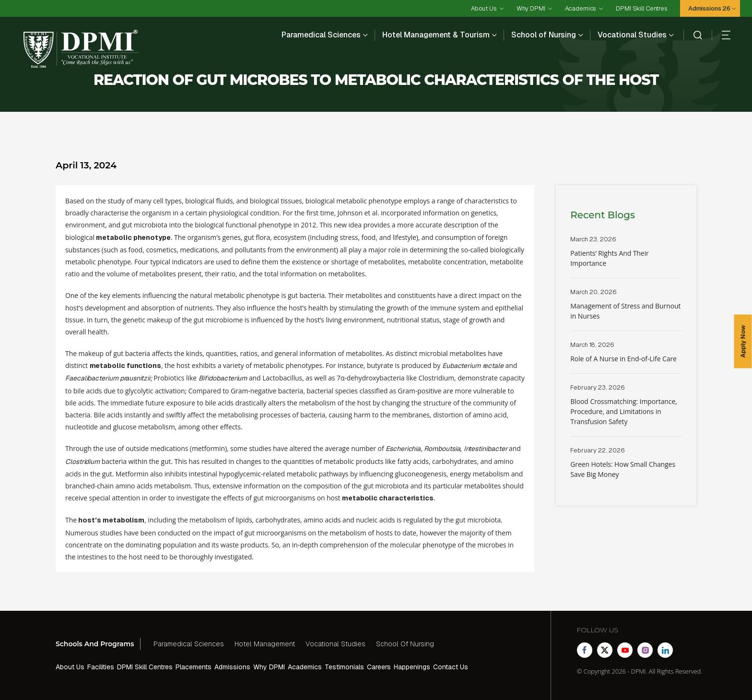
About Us (484, 8)
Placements (194, 667)
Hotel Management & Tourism (436, 35)
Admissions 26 (709, 8)
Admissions (232, 667)
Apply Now (743, 341)
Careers (379, 667)
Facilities (101, 667)
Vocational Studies (632, 35)
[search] (693, 35)
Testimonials (344, 667)
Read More (626, 256)
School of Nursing (544, 35)
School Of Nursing (405, 644)
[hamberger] (721, 35)
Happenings (412, 667)
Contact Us (451, 667)
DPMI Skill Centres (641, 8)
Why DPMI (531, 8)
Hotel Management (265, 644)
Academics (581, 8)
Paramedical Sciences (321, 35)
